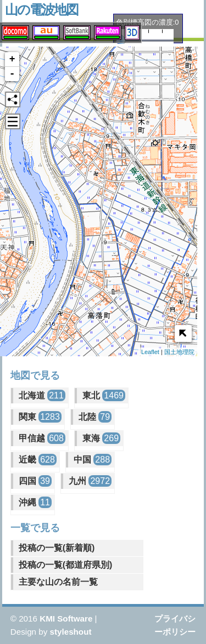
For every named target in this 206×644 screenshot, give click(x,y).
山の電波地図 (41, 10)
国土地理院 (179, 352)
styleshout (71, 632)
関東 (40, 417)
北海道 (42, 395)
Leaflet (150, 352)
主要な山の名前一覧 (58, 582)
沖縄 (35, 502)
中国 (93, 460)
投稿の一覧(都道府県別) (66, 565)
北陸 (95, 417)
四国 (35, 481)
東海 (101, 438)
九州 (90, 481)
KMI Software (66, 619)
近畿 (38, 460)
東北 (104, 395)
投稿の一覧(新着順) (57, 548)
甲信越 (42, 438)
